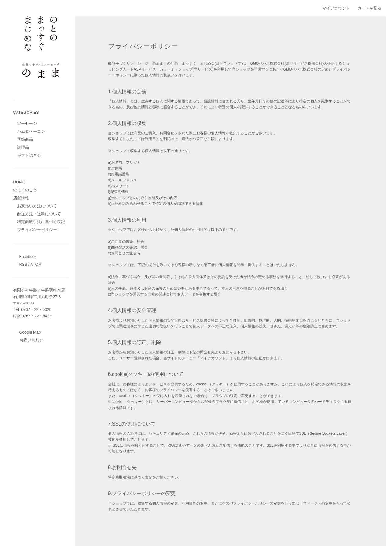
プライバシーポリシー (37, 230)
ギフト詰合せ (29, 155)
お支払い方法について (37, 206)
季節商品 (25, 139)
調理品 (23, 147)
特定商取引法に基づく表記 (41, 222)
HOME (19, 182)
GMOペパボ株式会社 (268, 63)
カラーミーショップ (176, 69)
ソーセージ (27, 123)
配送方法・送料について (39, 214)
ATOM (36, 264)
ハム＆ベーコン (31, 131)
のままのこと (25, 190)
